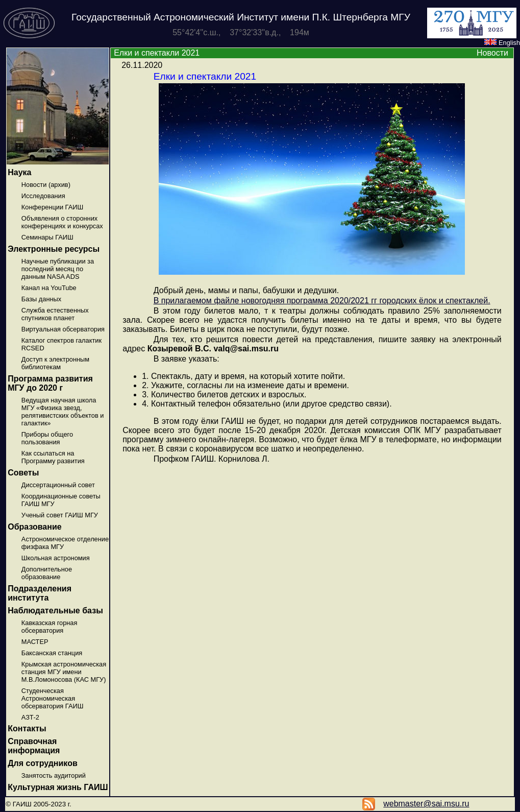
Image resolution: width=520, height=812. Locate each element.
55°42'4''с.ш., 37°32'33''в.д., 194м (241, 32)
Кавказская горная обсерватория (49, 627)
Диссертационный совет (58, 485)
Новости (492, 53)
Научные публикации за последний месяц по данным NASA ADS (58, 269)
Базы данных (41, 299)
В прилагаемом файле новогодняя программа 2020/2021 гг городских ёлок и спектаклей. (322, 301)
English (502, 43)
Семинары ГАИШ (47, 237)
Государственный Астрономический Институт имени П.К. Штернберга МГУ (241, 17)
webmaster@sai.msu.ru (426, 804)
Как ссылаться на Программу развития (53, 457)
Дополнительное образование (47, 573)
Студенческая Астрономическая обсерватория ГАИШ (53, 698)
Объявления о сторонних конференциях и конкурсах (62, 222)
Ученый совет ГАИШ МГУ (60, 515)
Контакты (27, 729)
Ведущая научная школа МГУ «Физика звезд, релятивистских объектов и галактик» (63, 412)
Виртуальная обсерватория (63, 329)
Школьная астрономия (56, 558)
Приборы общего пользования (47, 438)
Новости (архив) (46, 185)
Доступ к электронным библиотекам (55, 363)
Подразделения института (40, 593)
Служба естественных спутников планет (55, 314)
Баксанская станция (52, 653)
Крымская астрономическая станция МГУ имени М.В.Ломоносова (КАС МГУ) (64, 672)
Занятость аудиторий (54, 775)
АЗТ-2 (30, 717)
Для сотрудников (43, 763)
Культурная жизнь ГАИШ (58, 787)
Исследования (43, 196)
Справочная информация (34, 746)
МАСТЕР (35, 642)
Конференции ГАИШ (52, 207)
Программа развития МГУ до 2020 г (50, 383)
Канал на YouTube (49, 288)
